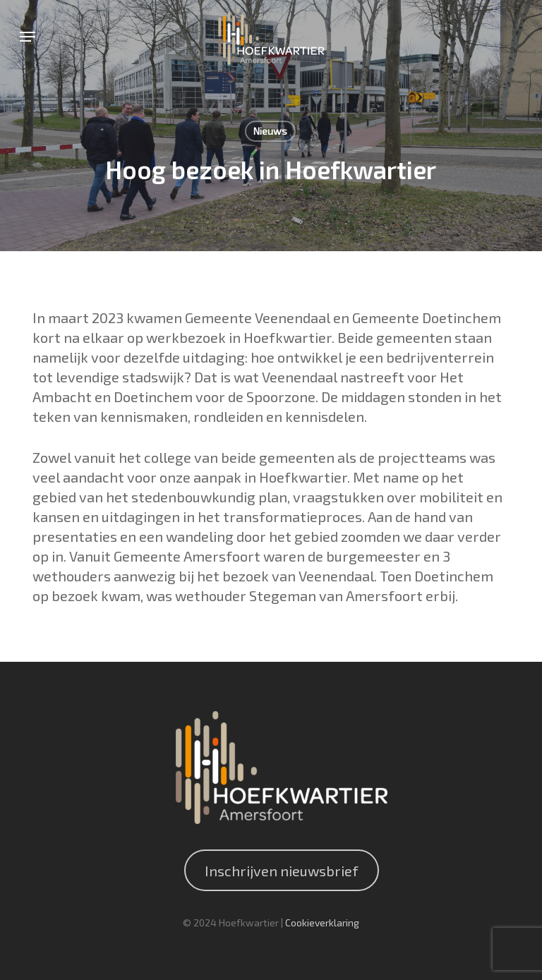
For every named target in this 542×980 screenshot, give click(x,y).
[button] (28, 37)
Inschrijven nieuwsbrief (282, 871)
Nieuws (270, 131)
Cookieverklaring (322, 922)
